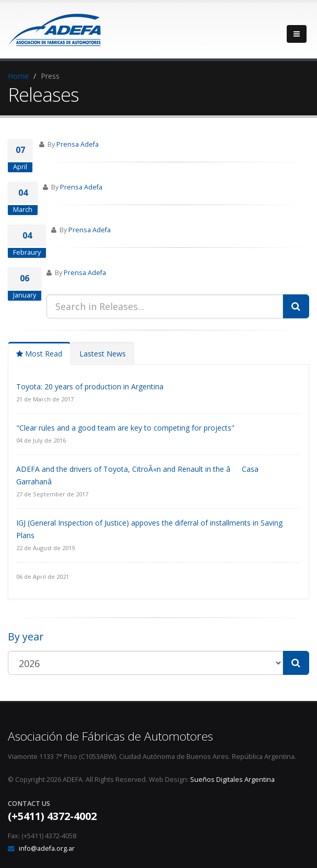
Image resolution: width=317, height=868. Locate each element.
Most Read (39, 354)
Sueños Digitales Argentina (232, 780)
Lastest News (103, 354)
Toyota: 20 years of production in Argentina (90, 387)
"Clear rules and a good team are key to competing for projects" (125, 428)
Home (18, 76)
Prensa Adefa (78, 144)
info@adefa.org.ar (47, 848)
